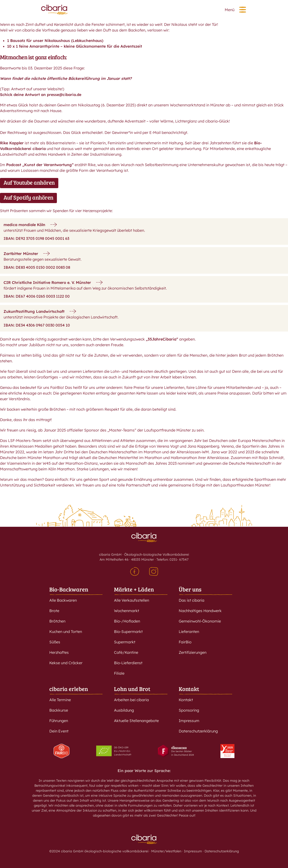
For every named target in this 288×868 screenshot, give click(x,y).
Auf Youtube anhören (29, 182)
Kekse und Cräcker (66, 663)
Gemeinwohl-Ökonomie (200, 621)
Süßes (55, 642)
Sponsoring (189, 710)
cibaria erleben (69, 689)
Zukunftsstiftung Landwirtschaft (34, 311)
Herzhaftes (59, 652)
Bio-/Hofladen (127, 621)
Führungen (59, 721)
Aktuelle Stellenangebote (136, 721)
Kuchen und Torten (66, 632)
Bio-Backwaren (69, 589)
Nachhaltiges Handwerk (200, 611)
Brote (54, 611)
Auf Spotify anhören (28, 197)
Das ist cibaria (192, 600)
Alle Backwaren (63, 600)
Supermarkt (125, 642)
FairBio (185, 642)
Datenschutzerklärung (198, 731)
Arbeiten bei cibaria (131, 700)
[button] (243, 10)
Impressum (189, 721)
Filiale (119, 673)
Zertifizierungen (193, 652)
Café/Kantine (126, 652)
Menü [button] (230, 10)
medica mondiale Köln (24, 225)
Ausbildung (124, 710)
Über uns (190, 589)
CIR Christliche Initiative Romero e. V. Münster (47, 282)
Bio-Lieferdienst (128, 663)
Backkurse (59, 710)
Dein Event (59, 731)
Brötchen (57, 621)
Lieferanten (189, 632)
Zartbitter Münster (21, 254)
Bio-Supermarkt (128, 632)
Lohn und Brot (132, 689)
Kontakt (189, 689)
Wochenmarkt (127, 611)
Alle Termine (60, 700)
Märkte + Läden (134, 589)
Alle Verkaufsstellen (132, 600)
